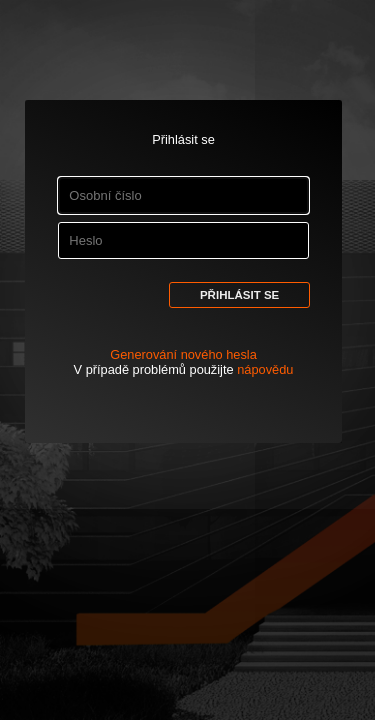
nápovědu (265, 369)
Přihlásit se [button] (239, 295)
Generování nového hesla (183, 354)
